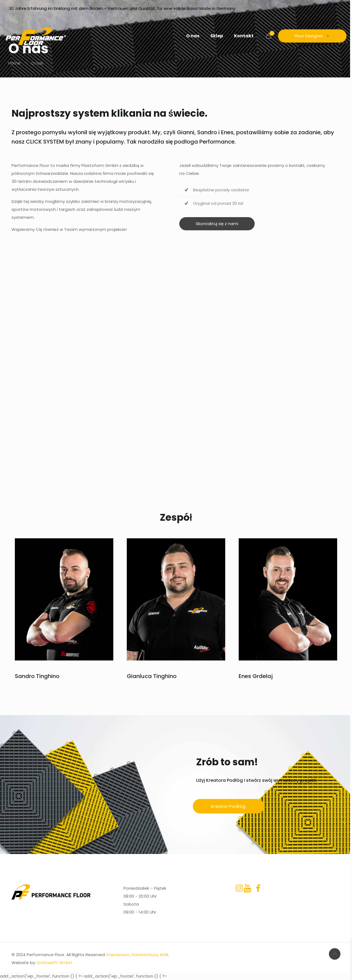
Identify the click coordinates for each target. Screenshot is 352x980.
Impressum (118, 955)
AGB (164, 955)
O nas (37, 63)
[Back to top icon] (335, 954)
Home (14, 63)
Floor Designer (312, 36)
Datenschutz (145, 955)
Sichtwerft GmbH (54, 963)
